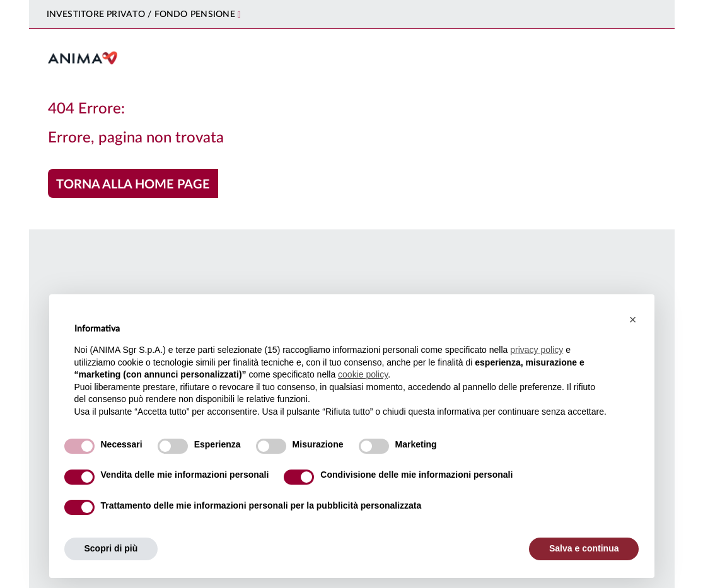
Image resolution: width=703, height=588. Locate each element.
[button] (633, 320)
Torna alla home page (133, 185)
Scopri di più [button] (111, 548)
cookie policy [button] (363, 374)
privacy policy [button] (537, 350)
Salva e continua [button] (584, 548)
